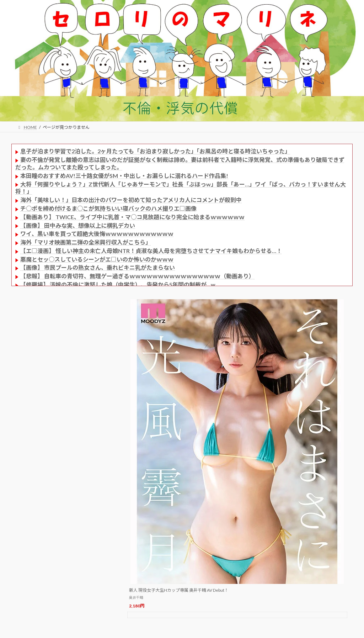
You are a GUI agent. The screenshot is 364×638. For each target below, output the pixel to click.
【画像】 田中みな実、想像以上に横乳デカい (78, 225)
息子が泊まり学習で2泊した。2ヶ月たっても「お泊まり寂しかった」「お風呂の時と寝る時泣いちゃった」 (155, 151)
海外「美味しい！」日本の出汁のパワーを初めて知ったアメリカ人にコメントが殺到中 (131, 200)
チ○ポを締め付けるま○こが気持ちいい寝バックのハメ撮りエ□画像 (108, 208)
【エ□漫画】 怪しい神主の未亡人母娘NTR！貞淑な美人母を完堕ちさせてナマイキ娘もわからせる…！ (151, 251)
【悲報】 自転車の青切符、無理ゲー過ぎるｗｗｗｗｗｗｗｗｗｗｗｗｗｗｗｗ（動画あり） (137, 276)
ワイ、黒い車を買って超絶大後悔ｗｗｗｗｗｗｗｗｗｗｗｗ (97, 234)
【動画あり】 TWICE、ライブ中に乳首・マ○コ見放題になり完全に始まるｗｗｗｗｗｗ (132, 217)
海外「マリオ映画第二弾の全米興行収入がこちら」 (86, 242)
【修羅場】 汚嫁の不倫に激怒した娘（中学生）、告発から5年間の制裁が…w (118, 284)
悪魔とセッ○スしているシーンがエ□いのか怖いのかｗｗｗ (97, 259)
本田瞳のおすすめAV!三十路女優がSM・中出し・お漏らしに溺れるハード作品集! (124, 176)
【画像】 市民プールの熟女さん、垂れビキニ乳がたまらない (98, 267)
